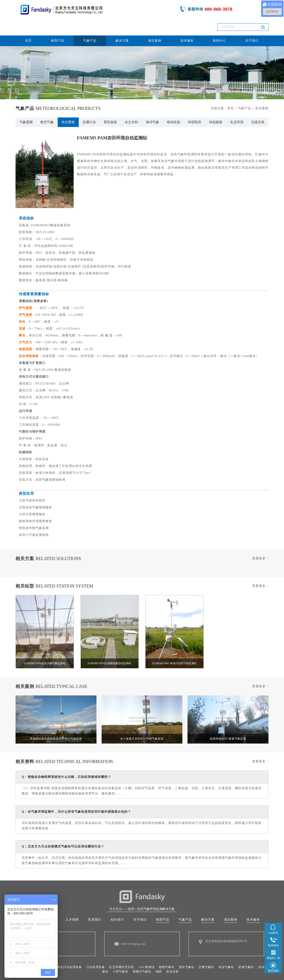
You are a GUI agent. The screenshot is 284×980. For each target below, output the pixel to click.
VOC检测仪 (155, 952)
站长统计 (117, 903)
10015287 (200, 971)
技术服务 (187, 23)
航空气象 (47, 105)
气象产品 (90, 23)
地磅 (168, 956)
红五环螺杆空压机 (129, 952)
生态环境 (237, 105)
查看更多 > (260, 542)
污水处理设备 (101, 952)
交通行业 (89, 105)
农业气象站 (240, 952)
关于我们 (252, 23)
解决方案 (122, 23)
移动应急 (174, 105)
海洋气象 (152, 105)
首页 (28, 23)
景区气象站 (198, 952)
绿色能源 (216, 105)
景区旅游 (110, 105)
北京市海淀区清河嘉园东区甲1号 (228, 926)
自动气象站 (107, 956)
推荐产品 (57, 23)
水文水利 (131, 105)
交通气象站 (218, 952)
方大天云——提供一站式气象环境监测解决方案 (142, 892)
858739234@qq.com (134, 928)
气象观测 (26, 105)
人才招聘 (72, 903)
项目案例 (155, 23)
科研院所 (195, 105)
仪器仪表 (258, 105)
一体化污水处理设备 (72, 952)
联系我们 (95, 903)
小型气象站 (128, 956)
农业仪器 (183, 956)
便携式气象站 (151, 956)
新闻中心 (219, 23)
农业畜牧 (68, 105)
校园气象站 (177, 952)
